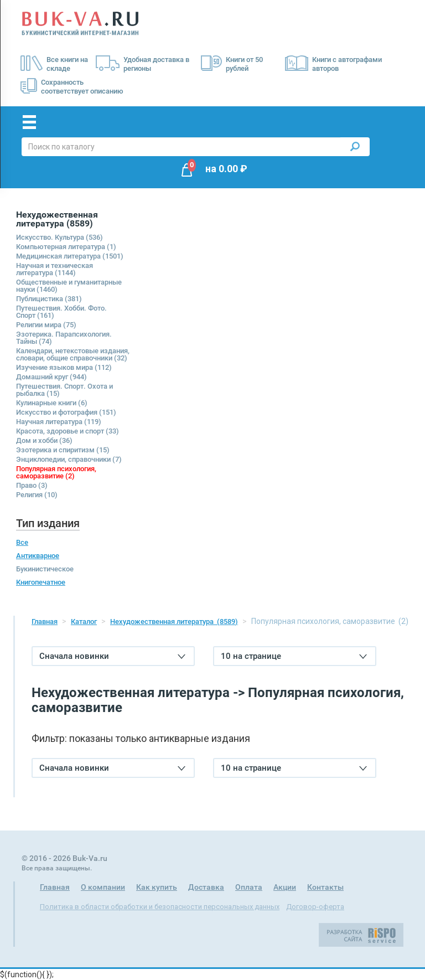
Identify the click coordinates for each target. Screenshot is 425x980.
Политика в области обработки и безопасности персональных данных (160, 907)
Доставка (206, 887)
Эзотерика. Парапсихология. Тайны (64, 338)
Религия (37, 495)
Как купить (157, 887)
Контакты (325, 887)
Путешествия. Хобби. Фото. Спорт (61, 312)
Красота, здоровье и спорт (68, 431)
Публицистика (49, 299)
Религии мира (46, 325)
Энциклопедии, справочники (69, 459)
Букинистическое (45, 569)
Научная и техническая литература (55, 269)
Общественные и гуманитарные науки (69, 286)
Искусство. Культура (59, 237)
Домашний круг (51, 377)
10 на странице (294, 656)
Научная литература (59, 422)
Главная (45, 621)
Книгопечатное (41, 582)
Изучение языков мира (64, 367)
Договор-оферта (315, 907)
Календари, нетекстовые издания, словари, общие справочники (73, 354)
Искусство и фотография (66, 412)
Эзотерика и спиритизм (63, 450)
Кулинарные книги (52, 403)
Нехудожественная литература (174, 621)
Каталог (84, 621)
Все (22, 542)
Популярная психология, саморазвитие (56, 472)
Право (32, 485)
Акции (285, 887)
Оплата (249, 887)
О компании (103, 887)
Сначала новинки (112, 656)
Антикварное (38, 556)
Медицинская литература (70, 256)
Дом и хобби (44, 440)
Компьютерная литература (66, 247)
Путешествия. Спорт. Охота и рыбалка (64, 390)
